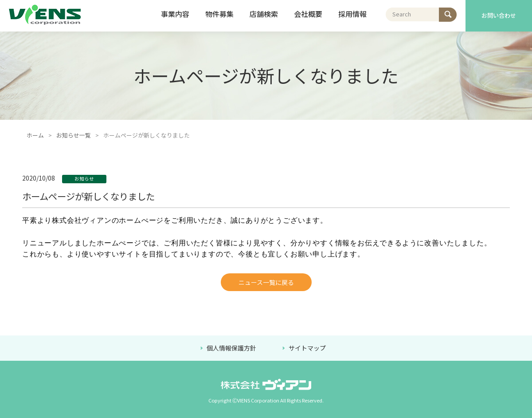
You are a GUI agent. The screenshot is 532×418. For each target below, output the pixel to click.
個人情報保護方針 (232, 348)
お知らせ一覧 (74, 135)
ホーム (35, 135)
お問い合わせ (499, 15)
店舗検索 (264, 14)
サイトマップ (307, 348)
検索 (445, 12)
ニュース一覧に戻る (266, 282)
